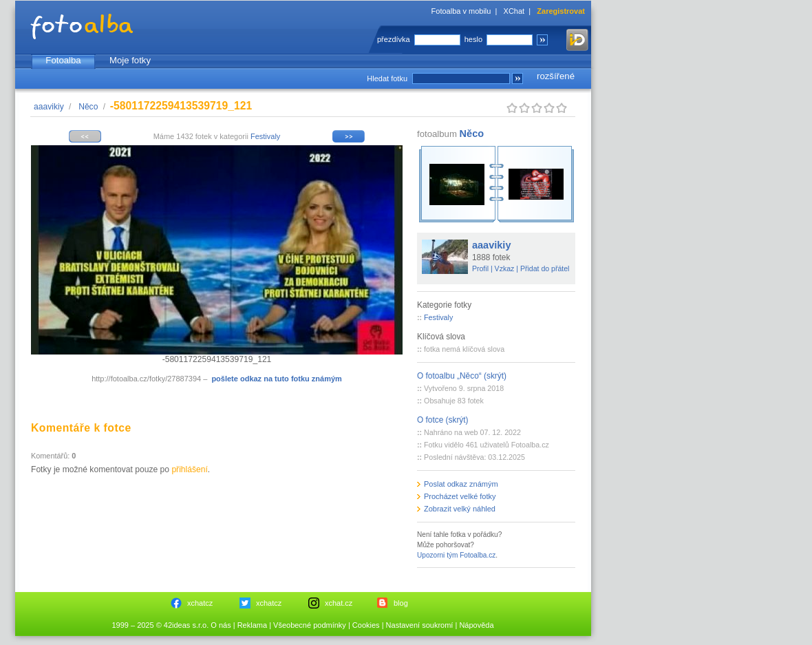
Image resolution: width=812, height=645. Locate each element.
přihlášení (189, 469)
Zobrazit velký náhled (460, 509)
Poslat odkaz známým (461, 484)
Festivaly (265, 136)
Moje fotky (130, 60)
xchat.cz (339, 603)
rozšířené (556, 76)
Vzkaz (505, 268)
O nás (221, 625)
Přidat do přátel (545, 268)
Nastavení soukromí (420, 625)
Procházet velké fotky (460, 496)
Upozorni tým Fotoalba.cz (456, 555)
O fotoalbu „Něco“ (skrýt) (462, 376)
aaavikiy (49, 107)
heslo (473, 39)
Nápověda (476, 625)
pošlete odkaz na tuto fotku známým (276, 379)
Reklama (252, 625)
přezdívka (394, 39)
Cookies (366, 625)
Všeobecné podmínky (310, 625)
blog (401, 603)
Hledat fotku (387, 78)
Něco (88, 107)
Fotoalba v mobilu (461, 11)
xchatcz (200, 603)
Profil (480, 268)
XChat (514, 11)
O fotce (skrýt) (443, 420)
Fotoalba (63, 60)
